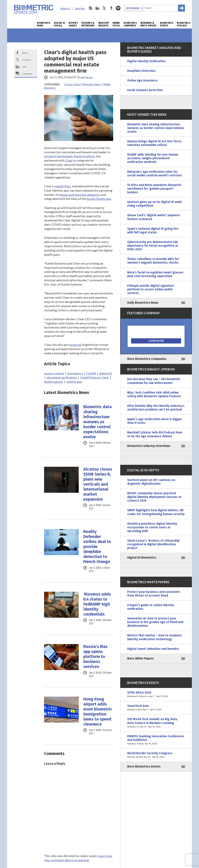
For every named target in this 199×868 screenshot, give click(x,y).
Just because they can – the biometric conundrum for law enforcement (154, 381)
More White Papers (140, 659)
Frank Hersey (86, 77)
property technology (58, 156)
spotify (118, 8)
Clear (69, 160)
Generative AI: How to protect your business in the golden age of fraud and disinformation (155, 622)
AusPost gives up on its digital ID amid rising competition (154, 204)
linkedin (97, 8)
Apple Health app (99, 199)
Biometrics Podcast (184, 24)
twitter (104, 8)
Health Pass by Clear (95, 377)
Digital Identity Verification (146, 61)
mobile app (74, 382)
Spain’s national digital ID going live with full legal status (153, 231)
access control (54, 373)
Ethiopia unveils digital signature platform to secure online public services (151, 289)
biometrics (75, 373)
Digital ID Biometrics (142, 558)
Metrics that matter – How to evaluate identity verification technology (154, 637)
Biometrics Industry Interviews (149, 446)
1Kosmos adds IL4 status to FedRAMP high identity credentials (97, 604)
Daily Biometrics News (143, 303)
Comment (27, 74)
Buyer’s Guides (73, 24)
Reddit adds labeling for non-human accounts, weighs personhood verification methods (153, 158)
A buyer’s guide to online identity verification (151, 607)
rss (90, 8)
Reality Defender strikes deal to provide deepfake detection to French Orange (97, 547)
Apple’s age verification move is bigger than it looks (155, 421)
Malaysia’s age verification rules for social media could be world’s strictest (155, 174)
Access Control (73, 84)
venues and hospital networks (79, 195)
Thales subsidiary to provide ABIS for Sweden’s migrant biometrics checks (153, 261)
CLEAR (91, 373)
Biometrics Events (167, 24)
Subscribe (80, 9)
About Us (65, 9)
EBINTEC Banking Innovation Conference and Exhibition (156, 740)
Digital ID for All (59, 24)
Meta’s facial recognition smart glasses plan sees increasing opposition (155, 274)
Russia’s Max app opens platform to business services (95, 657)
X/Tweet (26, 60)
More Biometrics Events (144, 767)
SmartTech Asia (156, 708)
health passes (54, 382)
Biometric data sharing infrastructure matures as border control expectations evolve (97, 422)
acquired (75, 345)
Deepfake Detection (141, 71)
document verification (62, 377)
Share (25, 53)
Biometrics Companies (130, 24)
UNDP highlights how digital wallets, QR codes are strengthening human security (156, 512)
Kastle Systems (84, 156)
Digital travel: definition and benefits (153, 649)
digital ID (106, 373)
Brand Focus (116, 24)
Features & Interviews (88, 24)
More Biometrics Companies (147, 359)
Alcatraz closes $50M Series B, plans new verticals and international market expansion (98, 484)
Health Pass (63, 186)
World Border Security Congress (156, 755)
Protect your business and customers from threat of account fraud (154, 594)
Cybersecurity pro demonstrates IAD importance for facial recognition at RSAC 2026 (153, 246)
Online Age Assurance (142, 80)
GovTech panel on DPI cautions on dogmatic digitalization (151, 482)
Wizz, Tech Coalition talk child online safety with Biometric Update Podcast (154, 394)
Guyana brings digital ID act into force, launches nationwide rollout (155, 143)
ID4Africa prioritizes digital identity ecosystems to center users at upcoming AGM (152, 527)
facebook (111, 8)
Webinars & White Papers (148, 24)
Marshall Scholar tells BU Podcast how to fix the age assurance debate (155, 434)
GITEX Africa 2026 (156, 695)
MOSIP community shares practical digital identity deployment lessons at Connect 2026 (154, 497)
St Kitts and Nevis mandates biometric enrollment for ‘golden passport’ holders (154, 189)
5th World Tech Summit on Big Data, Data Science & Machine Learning (156, 723)
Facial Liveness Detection (145, 90)
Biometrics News (44, 24)
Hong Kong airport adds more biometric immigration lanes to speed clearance (98, 712)
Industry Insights (104, 24)
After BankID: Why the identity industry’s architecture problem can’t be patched (156, 408)
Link (24, 67)
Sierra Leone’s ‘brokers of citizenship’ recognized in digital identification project (154, 544)
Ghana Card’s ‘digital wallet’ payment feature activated (153, 217)
